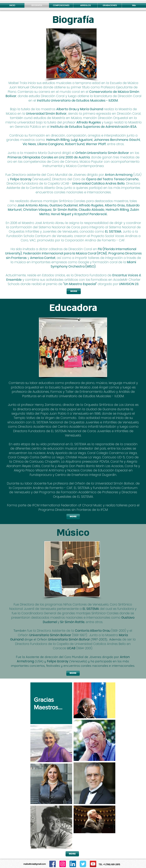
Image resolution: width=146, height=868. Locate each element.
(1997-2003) (99, 639)
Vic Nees (29, 144)
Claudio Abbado (91, 210)
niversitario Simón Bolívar (109, 153)
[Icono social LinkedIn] (73, 864)
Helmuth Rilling (58, 140)
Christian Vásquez (37, 210)
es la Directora (78, 275)
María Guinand (91, 109)
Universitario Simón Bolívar (50, 635)
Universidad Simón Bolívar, (115, 483)
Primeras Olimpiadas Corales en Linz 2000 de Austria (49, 157)
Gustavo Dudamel (64, 205)
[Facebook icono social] (53, 864)
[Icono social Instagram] (63, 864)
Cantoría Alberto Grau (93, 631)
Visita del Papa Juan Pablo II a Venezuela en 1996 (63, 413)
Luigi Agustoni (82, 140)
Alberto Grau (66, 109)
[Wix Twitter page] (83, 864)
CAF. (122, 240)
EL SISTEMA (113, 231)
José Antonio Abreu (33, 205)
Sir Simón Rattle (65, 210)
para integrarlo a (94, 227)
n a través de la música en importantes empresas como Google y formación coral (76, 260)
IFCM (104, 510)
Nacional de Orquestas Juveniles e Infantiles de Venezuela (93, 422)
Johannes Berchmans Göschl (117, 140)
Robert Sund (75, 144)
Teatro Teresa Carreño (121, 179)
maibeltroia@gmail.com (35, 864)
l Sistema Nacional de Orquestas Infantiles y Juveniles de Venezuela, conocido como (75, 229)
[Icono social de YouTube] (93, 864)
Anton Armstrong (119, 175)
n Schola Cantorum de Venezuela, (47, 236)
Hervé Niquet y (62, 214)
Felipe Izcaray (21, 179)
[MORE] (74, 291)
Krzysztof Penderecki (91, 214)
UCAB (71, 648)
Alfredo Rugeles (89, 122)
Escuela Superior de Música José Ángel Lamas (84, 387)
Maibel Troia (18, 83)
